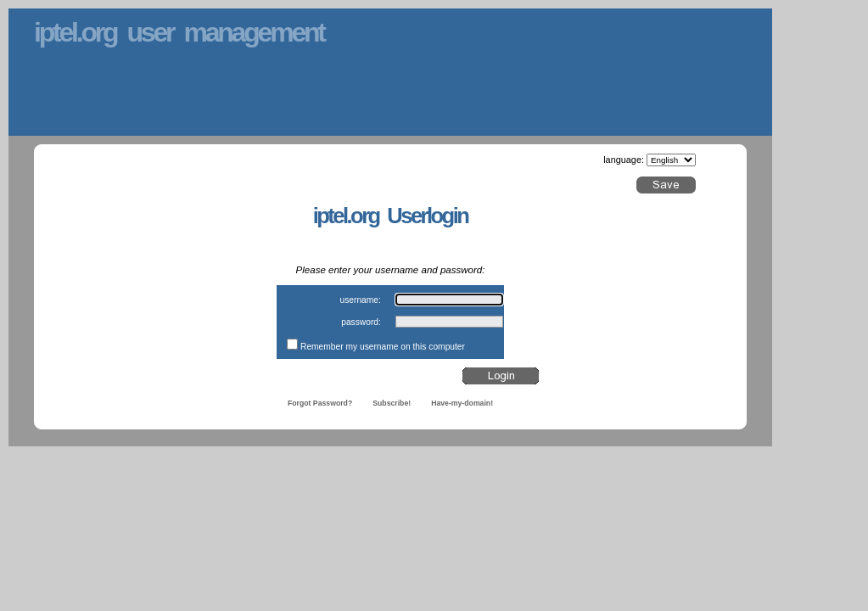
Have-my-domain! (462, 403)
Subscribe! (392, 403)
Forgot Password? (320, 403)
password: (361, 322)
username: (360, 300)
